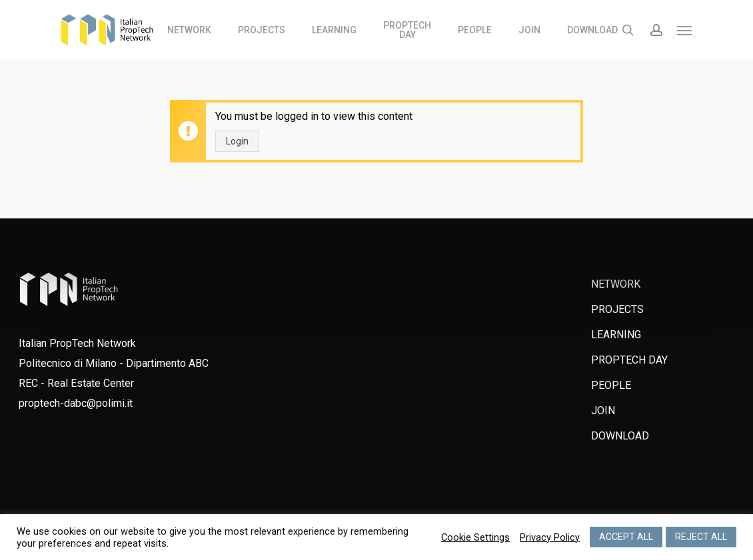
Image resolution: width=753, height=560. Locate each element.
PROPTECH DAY (629, 360)
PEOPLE (611, 385)
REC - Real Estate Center (76, 383)
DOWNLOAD (620, 436)
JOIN (603, 411)
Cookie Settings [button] (475, 537)
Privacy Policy (550, 537)
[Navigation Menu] (685, 30)
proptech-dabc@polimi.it (76, 403)
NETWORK (616, 284)
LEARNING (616, 335)
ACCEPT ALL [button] (626, 537)
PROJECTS (617, 309)
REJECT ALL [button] (701, 537)
